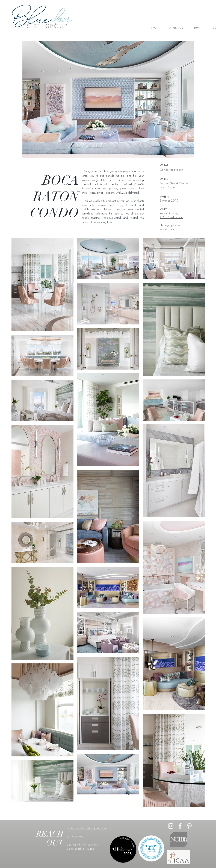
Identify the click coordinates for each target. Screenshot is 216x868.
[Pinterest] (189, 826)
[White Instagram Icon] (171, 826)
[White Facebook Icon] (180, 826)
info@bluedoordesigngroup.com (87, 828)
